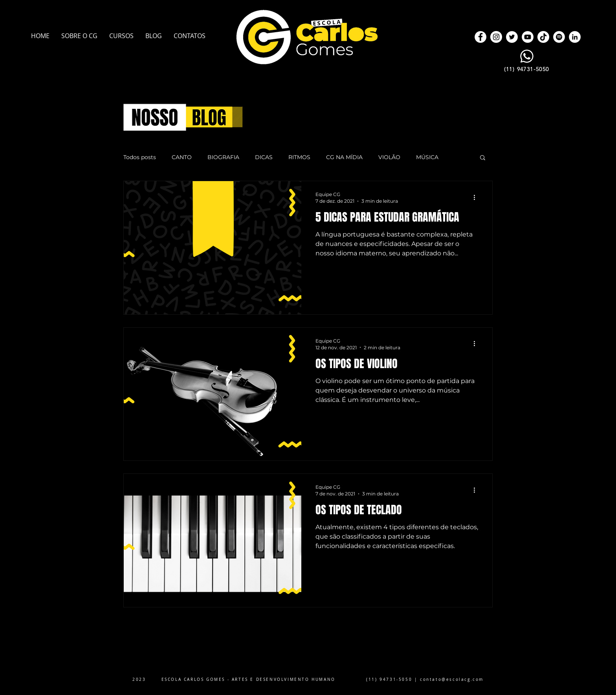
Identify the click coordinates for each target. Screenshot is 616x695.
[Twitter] (512, 37)
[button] (483, 158)
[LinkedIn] (575, 37)
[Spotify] (559, 37)
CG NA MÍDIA (344, 157)
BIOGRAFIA (223, 157)
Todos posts (140, 157)
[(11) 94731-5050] (527, 69)
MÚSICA (427, 157)
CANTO (182, 157)
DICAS (264, 157)
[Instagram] (496, 37)
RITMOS (299, 157)
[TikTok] (543, 37)
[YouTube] (528, 37)
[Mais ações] (477, 197)
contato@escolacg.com (452, 679)
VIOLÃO (389, 157)
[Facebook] (480, 37)
